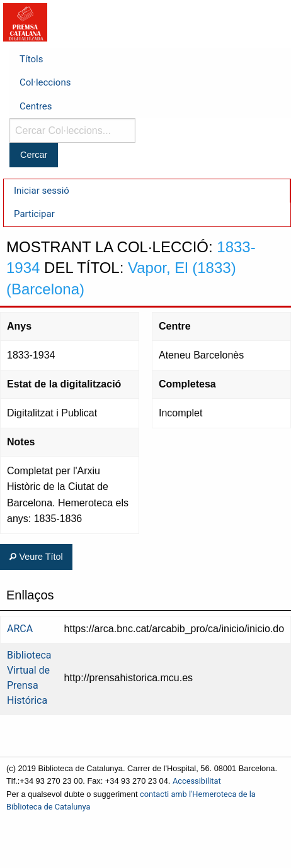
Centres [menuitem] (36, 106)
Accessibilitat (197, 781)
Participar (34, 214)
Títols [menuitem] (31, 59)
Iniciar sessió (42, 191)
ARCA (20, 629)
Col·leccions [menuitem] (45, 82)
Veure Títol (36, 557)
